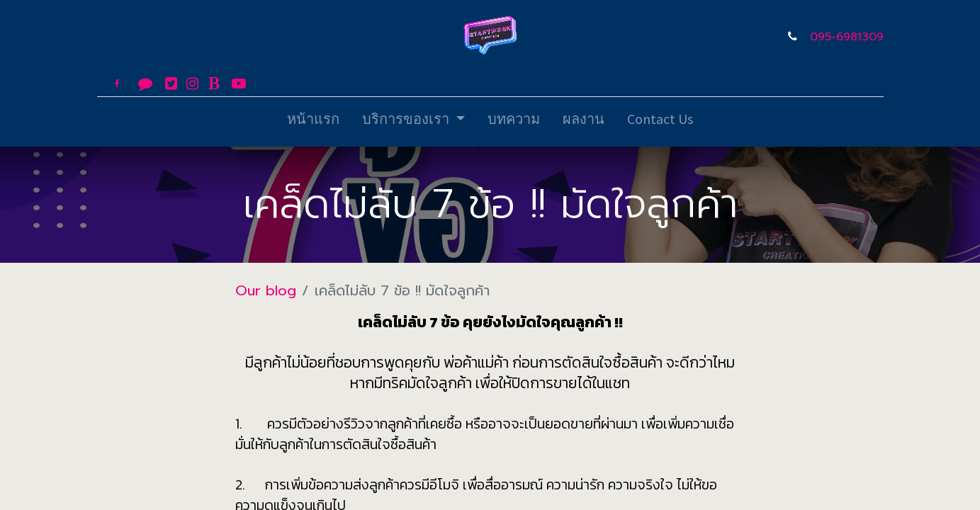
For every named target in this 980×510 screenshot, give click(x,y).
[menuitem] (313, 122)
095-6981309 (847, 37)
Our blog (266, 290)
